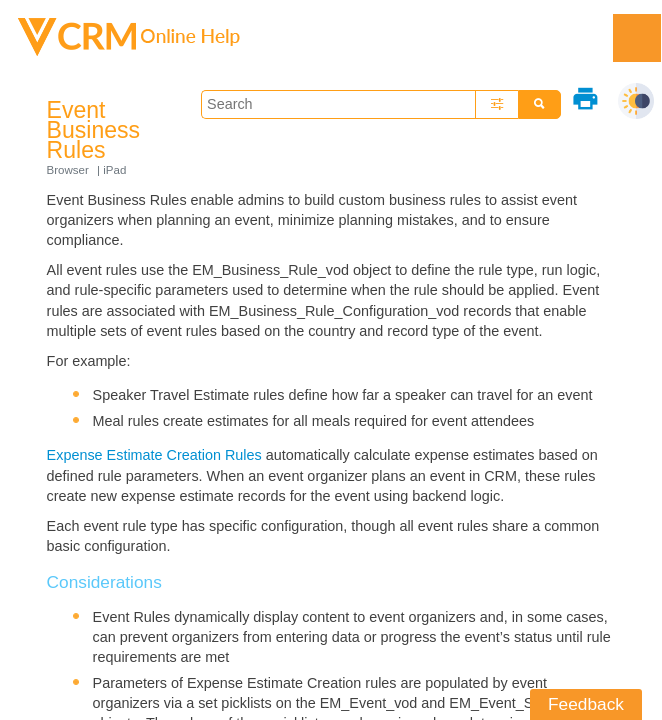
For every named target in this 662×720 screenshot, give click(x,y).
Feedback (586, 704)
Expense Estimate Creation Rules (154, 455)
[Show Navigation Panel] (637, 38)
